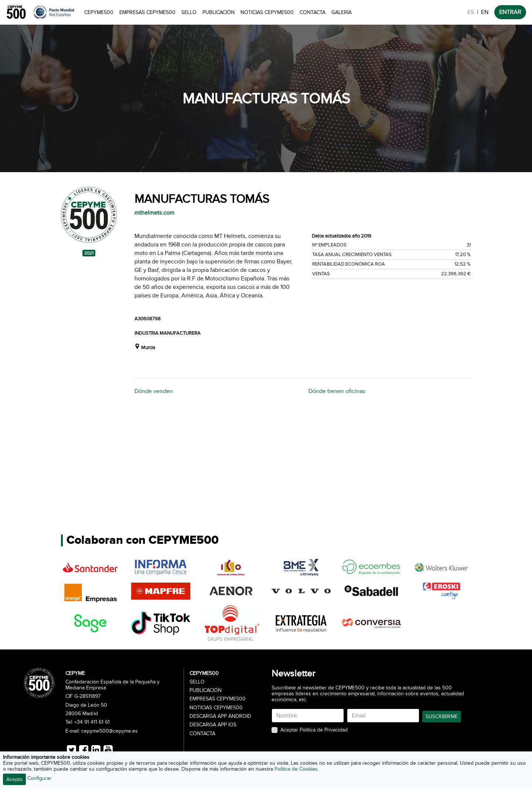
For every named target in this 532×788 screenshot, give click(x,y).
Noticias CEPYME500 (267, 12)
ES (471, 12)
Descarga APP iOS (213, 725)
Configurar (39, 778)
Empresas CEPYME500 (147, 12)
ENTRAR (510, 12)
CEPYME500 (99, 12)
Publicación (219, 12)
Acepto (14, 779)
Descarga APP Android (220, 716)
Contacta (313, 12)
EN (485, 12)
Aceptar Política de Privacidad (314, 730)
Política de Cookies (296, 769)
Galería (342, 12)
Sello (189, 12)
